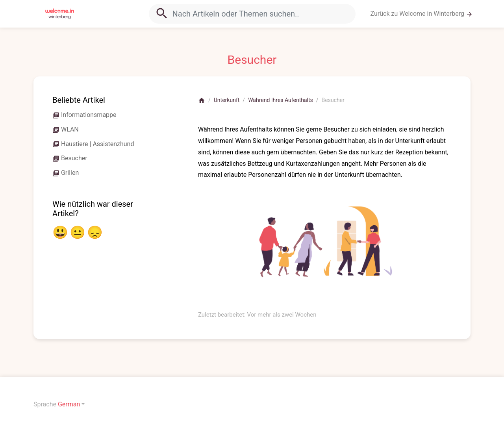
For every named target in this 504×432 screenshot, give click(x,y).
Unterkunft (227, 100)
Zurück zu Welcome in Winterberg (422, 14)
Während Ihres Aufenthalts (281, 100)
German (69, 404)
